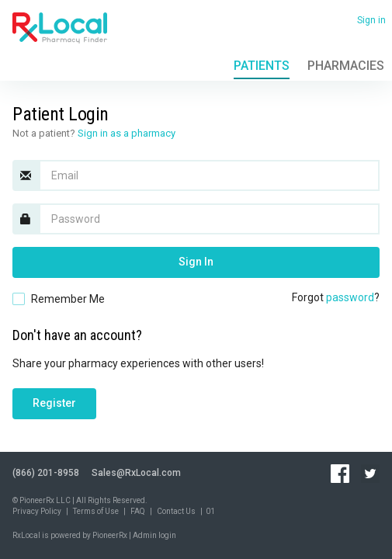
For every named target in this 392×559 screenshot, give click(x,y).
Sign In (196, 262)
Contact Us (176, 511)
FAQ (138, 511)
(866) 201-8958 (46, 473)
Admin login (154, 535)
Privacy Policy (37, 511)
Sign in (371, 20)
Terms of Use (96, 511)
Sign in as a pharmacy (127, 133)
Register (54, 403)
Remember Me (68, 299)
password (350, 297)
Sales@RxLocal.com (136, 473)
